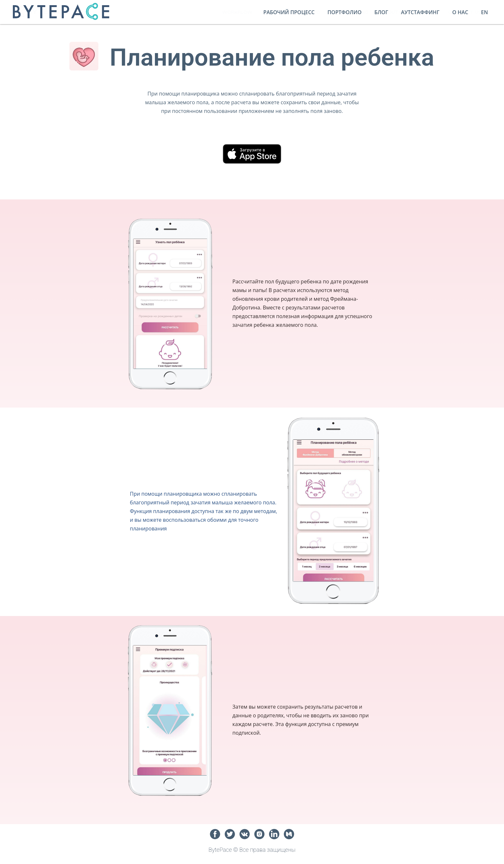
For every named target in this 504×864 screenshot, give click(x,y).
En (485, 12)
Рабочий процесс (289, 12)
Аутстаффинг (420, 12)
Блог (381, 12)
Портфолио (345, 12)
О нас (460, 12)
